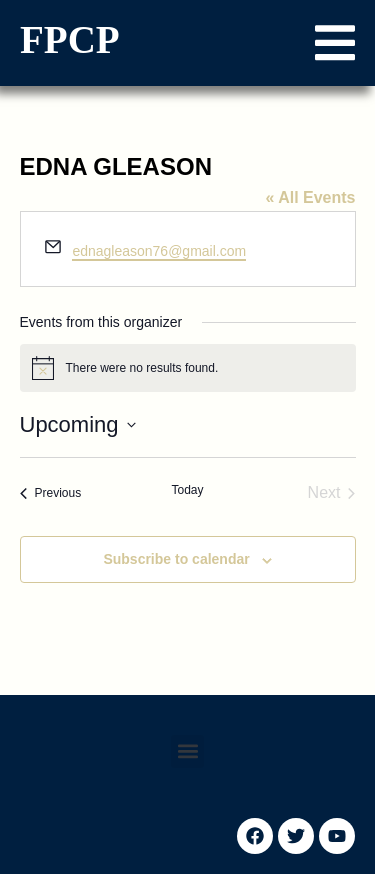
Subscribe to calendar (176, 559)
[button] (335, 43)
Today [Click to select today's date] (187, 490)
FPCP (70, 39)
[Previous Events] (51, 493)
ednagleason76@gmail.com (159, 251)
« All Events (310, 197)
